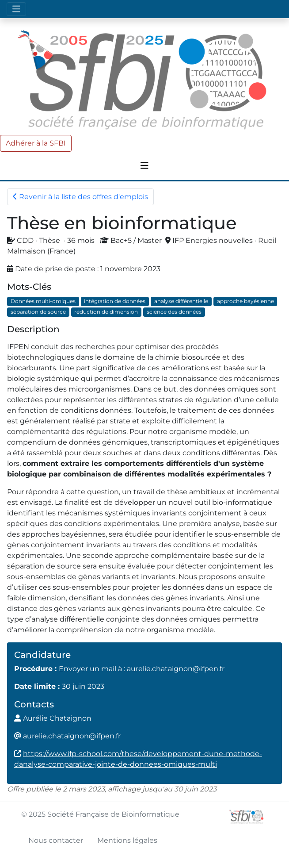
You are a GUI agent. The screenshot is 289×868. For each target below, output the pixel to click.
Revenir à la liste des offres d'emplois (80, 197)
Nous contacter (56, 840)
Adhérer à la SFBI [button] (36, 143)
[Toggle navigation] (16, 9)
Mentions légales (127, 840)
